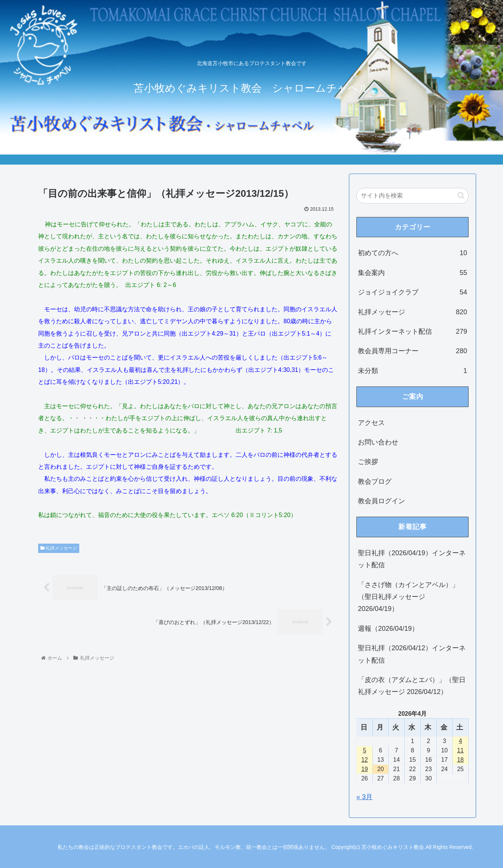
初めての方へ (412, 253)
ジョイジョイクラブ (412, 292)
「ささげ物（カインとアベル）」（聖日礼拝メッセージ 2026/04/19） (408, 597)
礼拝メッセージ (59, 548)
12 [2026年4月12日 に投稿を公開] (365, 760)
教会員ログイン (381, 501)
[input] (412, 196)
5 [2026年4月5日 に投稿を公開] (364, 750)
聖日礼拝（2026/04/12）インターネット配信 (412, 654)
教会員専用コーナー (412, 351)
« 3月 (364, 797)
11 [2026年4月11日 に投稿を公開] (460, 750)
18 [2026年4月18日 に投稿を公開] (460, 760)
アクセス (371, 423)
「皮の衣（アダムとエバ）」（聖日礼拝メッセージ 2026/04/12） (412, 686)
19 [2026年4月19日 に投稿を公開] (365, 769)
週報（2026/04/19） (388, 629)
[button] (461, 195)
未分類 (412, 371)
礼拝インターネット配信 (412, 331)
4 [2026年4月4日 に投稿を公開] (461, 741)
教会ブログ (375, 482)
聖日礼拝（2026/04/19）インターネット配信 (412, 559)
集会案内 (412, 273)
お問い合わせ (378, 442)
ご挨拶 (368, 462)
